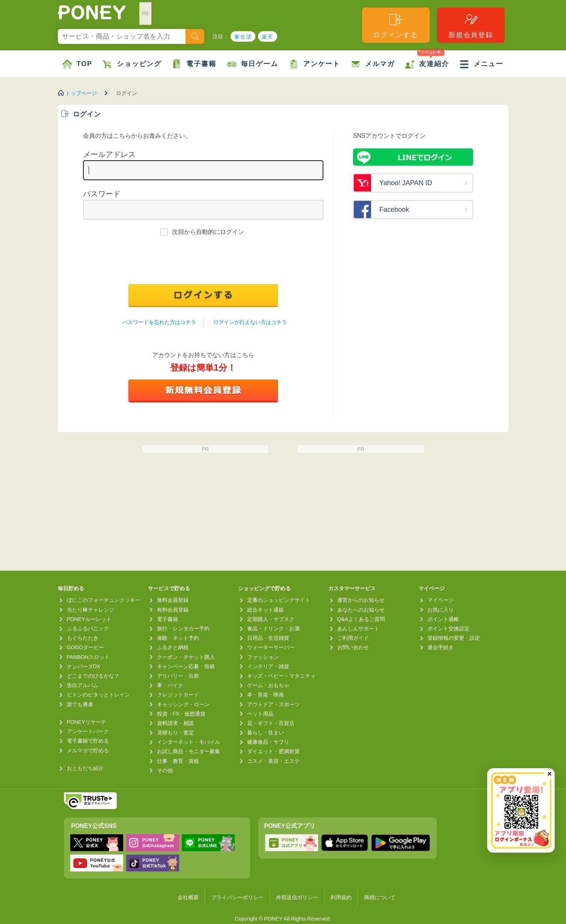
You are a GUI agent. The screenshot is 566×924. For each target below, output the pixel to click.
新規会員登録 (471, 25)
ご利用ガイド (353, 638)
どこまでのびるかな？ (93, 676)
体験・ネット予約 (178, 638)
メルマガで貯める (88, 751)
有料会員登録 (173, 610)
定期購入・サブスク (271, 619)
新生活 (243, 37)
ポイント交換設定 (448, 629)
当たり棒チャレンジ (91, 610)
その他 (165, 770)
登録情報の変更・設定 (454, 638)
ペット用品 (260, 714)
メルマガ (373, 64)
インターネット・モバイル (189, 742)
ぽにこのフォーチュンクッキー (104, 600)
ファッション (263, 657)
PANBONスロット (88, 657)
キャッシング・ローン (183, 704)
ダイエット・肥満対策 (273, 751)
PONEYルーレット (89, 619)
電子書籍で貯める (88, 741)
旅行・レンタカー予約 (183, 629)
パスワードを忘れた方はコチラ (159, 322)
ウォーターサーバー (271, 647)
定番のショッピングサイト (279, 600)
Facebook (394, 210)
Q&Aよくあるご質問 (361, 619)
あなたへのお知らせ (361, 610)
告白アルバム (83, 685)
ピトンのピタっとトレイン (98, 695)
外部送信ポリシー (297, 897)
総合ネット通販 (266, 610)
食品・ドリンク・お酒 (273, 629)
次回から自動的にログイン (208, 232)
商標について (380, 897)
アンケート (315, 64)
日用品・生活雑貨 (268, 638)
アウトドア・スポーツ (273, 704)
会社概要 (188, 897)
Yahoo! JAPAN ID (406, 183)
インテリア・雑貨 (268, 666)
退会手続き (441, 647)
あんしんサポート (358, 629)
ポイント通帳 (443, 619)
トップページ (81, 93)
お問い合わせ (353, 647)
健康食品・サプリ (268, 742)
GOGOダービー (86, 647)
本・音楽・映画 (266, 695)
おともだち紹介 (85, 768)
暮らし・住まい (266, 733)
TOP (77, 64)
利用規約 (341, 897)
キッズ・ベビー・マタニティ (281, 676)
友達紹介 (427, 60)
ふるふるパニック (88, 629)
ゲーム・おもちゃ (268, 685)
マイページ (441, 600)
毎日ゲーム (253, 64)
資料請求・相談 (175, 723)
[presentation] (203, 262)
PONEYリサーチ (87, 722)
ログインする (396, 25)
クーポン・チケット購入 (186, 657)
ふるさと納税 (173, 647)
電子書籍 (194, 64)
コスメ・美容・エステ (273, 761)
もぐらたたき (83, 638)
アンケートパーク (88, 731)
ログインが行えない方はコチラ (250, 322)
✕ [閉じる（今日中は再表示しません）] (549, 774)
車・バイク (170, 685)
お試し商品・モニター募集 (189, 751)
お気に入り (441, 610)
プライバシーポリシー (237, 897)
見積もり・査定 (175, 733)
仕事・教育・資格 (178, 761)
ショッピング (132, 64)
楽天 (268, 37)
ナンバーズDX (84, 666)
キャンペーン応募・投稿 (186, 666)
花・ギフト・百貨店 (271, 723)
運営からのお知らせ (361, 600)
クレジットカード (178, 695)
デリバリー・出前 (178, 676)
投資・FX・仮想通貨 (181, 714)
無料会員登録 (173, 600)
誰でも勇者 (80, 704)
